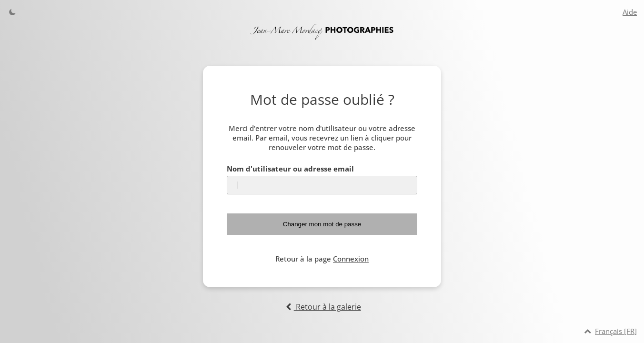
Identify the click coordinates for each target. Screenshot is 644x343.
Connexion (351, 259)
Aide (630, 12)
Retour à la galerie (322, 307)
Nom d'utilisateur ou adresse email (290, 169)
